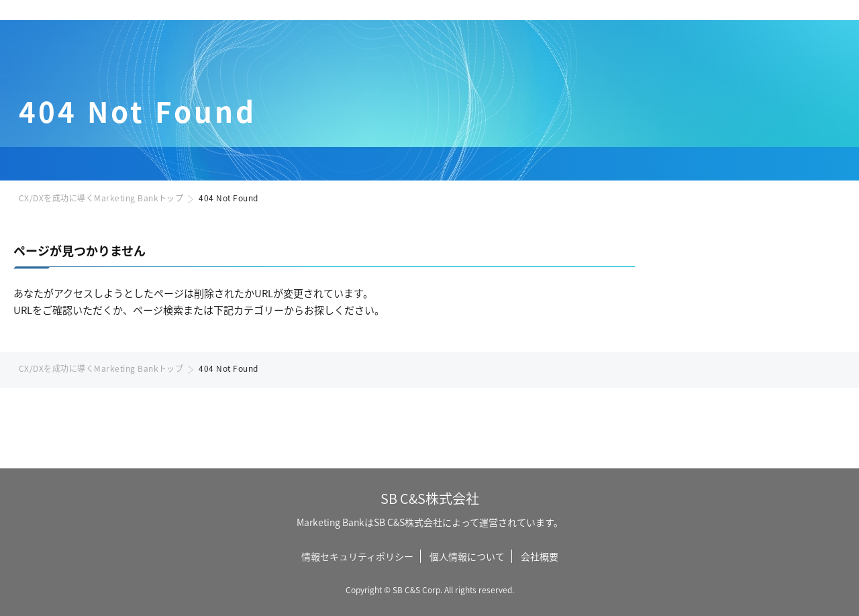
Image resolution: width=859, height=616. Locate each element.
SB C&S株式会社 (430, 498)
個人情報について (467, 556)
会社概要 (540, 556)
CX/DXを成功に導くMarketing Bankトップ (101, 198)
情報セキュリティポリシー (357, 556)
